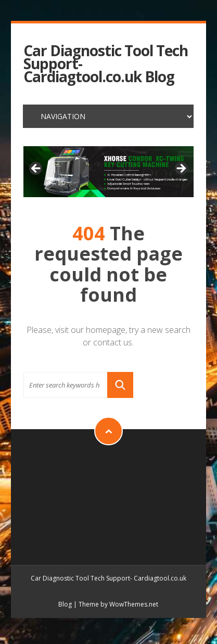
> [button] (181, 169)
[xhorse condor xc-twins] (108, 172)
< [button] (36, 169)
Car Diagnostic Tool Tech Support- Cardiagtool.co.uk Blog (106, 64)
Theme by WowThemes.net (118, 604)
